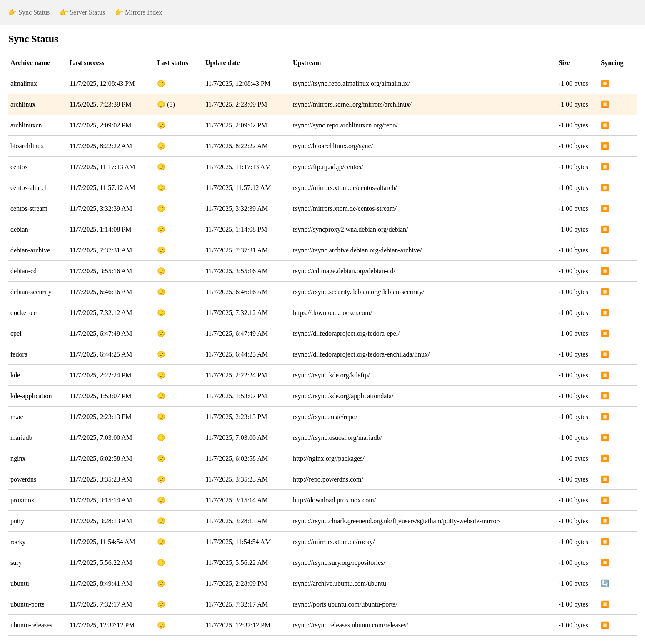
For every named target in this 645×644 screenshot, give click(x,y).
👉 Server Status (82, 12)
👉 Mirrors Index (139, 12)
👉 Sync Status (29, 12)
